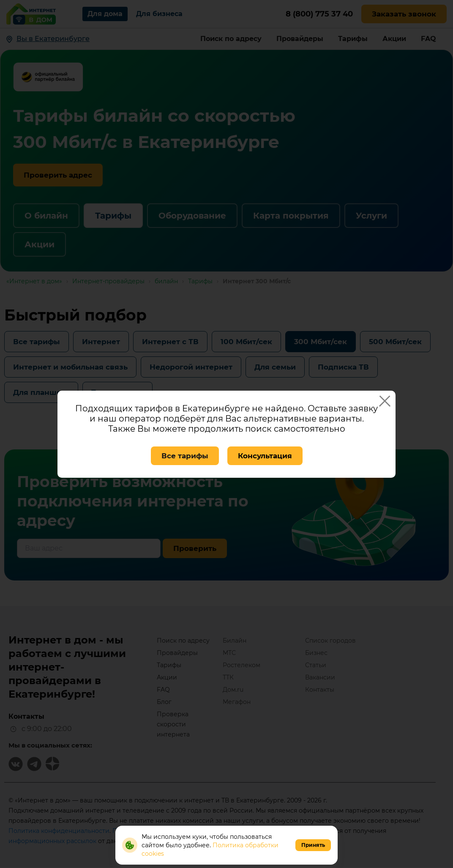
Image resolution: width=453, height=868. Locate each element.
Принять (313, 845)
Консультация (265, 456)
